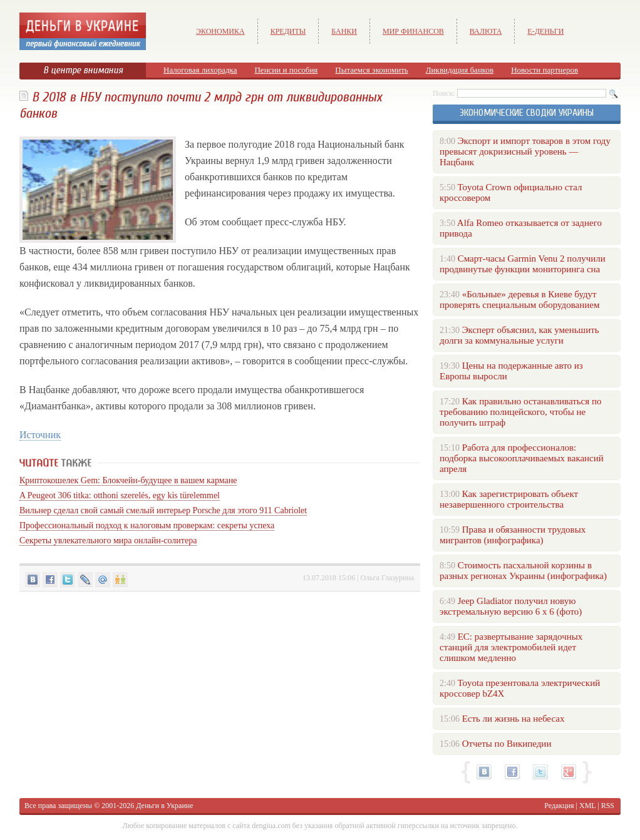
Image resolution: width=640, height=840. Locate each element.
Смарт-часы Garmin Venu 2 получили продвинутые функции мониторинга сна (523, 264)
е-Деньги (545, 31)
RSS (608, 806)
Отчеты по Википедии (507, 744)
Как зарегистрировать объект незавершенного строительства (509, 499)
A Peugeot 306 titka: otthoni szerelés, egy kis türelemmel (120, 495)
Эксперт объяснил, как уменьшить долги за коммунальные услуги (519, 335)
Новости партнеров (545, 70)
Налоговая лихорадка (200, 70)
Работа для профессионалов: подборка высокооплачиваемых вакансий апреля (522, 458)
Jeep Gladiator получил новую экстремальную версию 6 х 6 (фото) (511, 606)
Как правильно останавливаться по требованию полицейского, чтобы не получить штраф (520, 412)
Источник (40, 435)
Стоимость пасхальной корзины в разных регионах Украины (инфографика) (523, 571)
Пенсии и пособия (286, 70)
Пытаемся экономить (371, 70)
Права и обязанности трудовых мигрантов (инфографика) (513, 535)
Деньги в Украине (164, 806)
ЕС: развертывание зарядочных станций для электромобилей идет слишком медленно (511, 647)
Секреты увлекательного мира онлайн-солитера (108, 540)
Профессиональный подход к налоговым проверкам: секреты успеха (147, 525)
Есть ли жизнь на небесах (514, 719)
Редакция (559, 806)
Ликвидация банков (460, 70)
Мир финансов (413, 31)
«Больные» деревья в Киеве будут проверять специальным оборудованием (519, 300)
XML (587, 806)
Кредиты (288, 31)
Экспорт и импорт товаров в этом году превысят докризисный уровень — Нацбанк (525, 151)
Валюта (486, 31)
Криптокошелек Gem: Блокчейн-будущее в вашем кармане (128, 480)
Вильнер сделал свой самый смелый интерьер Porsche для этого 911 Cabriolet (163, 510)
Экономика (220, 31)
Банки (344, 31)
